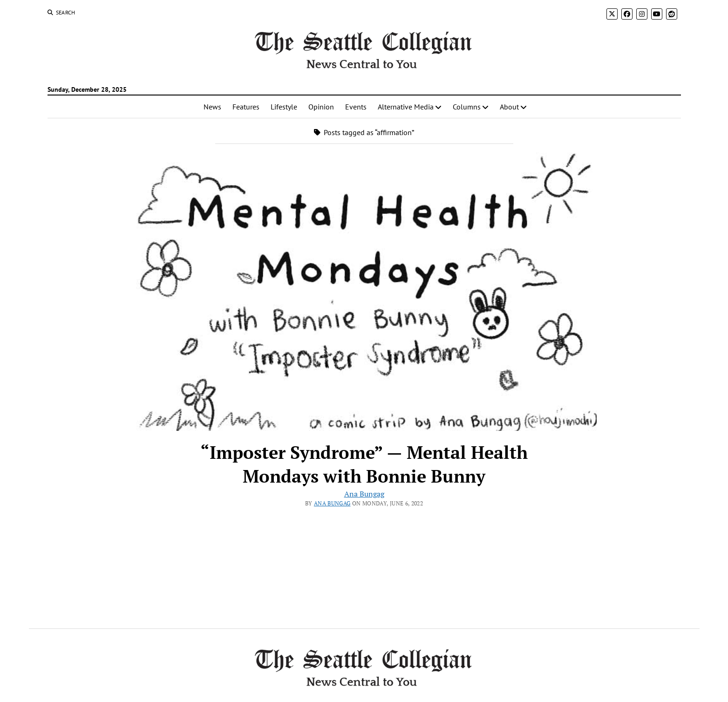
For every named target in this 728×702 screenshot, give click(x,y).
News (212, 107)
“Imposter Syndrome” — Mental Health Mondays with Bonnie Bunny (364, 464)
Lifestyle (284, 107)
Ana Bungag (364, 494)
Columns (467, 107)
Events (356, 107)
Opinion (321, 107)
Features (246, 107)
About (509, 107)
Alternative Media (406, 107)
